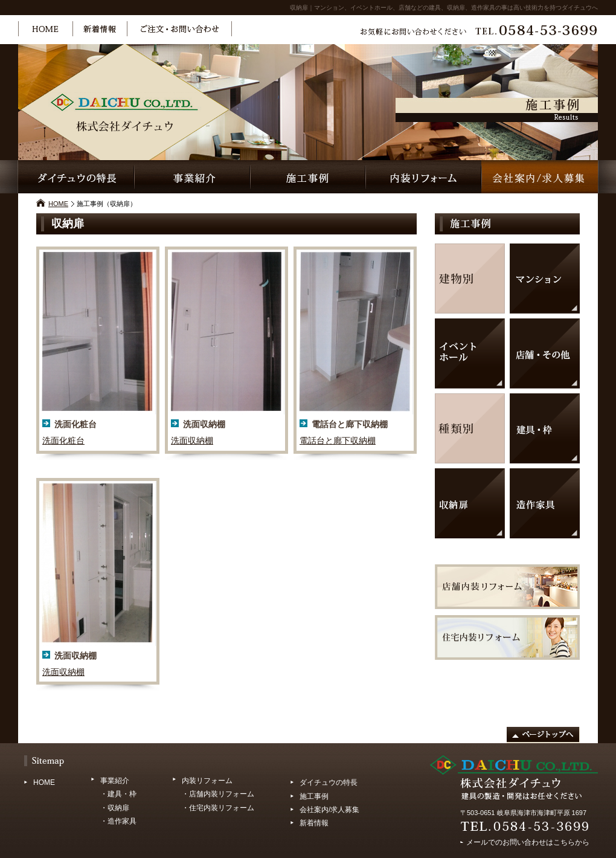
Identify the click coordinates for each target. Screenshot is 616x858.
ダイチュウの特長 (329, 782)
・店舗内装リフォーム (218, 794)
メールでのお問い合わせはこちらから (528, 840)
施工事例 (314, 796)
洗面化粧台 (63, 440)
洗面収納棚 (192, 440)
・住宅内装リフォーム (218, 808)
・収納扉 (115, 808)
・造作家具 (118, 821)
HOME (58, 204)
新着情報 (314, 823)
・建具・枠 (118, 794)
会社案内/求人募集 (329, 810)
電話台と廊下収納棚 (338, 440)
